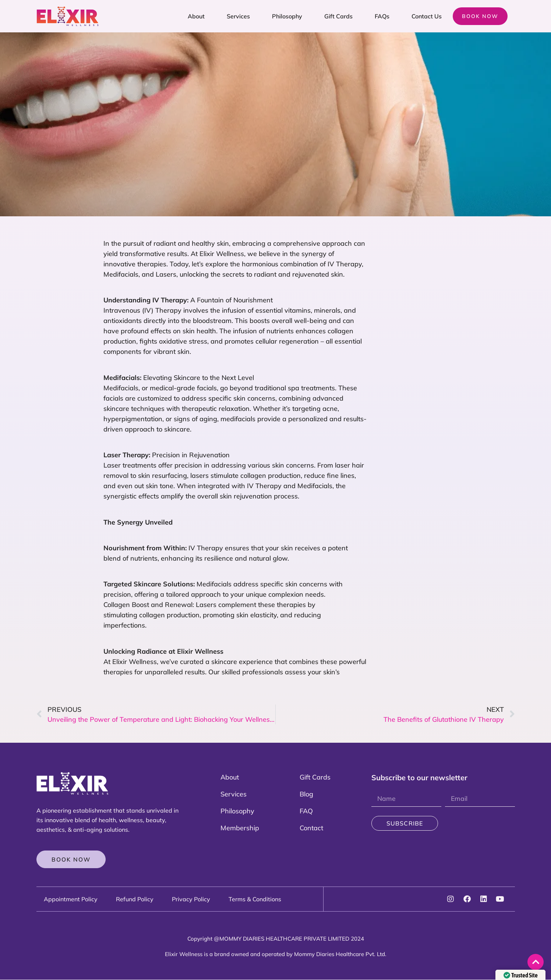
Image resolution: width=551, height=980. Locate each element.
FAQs (382, 16)
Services (238, 16)
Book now (480, 16)
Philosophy (287, 16)
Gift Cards (338, 16)
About (196, 16)
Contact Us (427, 16)
